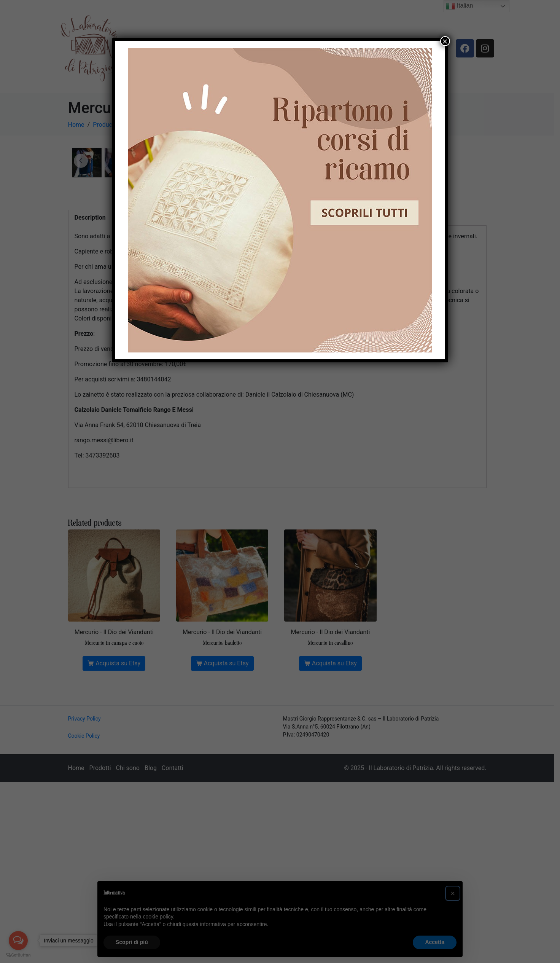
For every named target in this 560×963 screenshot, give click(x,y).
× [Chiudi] (445, 41)
